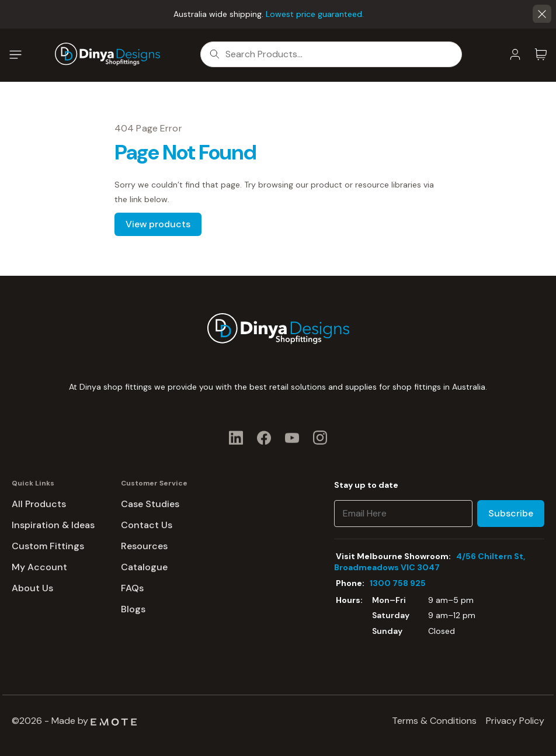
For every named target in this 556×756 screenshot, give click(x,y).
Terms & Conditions (434, 721)
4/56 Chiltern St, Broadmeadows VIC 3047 (430, 562)
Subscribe (511, 513)
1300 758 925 (398, 583)
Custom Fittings (48, 546)
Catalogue (144, 567)
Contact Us (147, 525)
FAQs (132, 588)
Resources (144, 546)
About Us (32, 588)
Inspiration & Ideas (53, 525)
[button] (542, 14)
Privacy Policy (515, 721)
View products (158, 224)
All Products (39, 504)
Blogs (133, 609)
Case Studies (150, 504)
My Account (39, 567)
